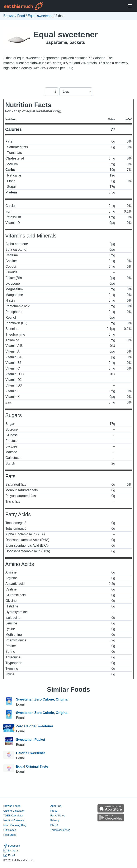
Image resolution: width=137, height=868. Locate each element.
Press (54, 811)
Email (9, 855)
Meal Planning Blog (15, 825)
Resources (10, 835)
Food (21, 16)
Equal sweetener (40, 16)
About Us (56, 806)
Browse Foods (12, 806)
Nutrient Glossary (14, 820)
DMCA (54, 825)
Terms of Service (60, 830)
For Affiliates (58, 815)
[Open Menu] (130, 6)
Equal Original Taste (32, 766)
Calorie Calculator (14, 811)
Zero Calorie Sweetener (35, 726)
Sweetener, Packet (31, 740)
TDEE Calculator (13, 815)
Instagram (12, 850)
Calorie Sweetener (31, 753)
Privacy (55, 820)
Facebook (12, 846)
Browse (9, 16)
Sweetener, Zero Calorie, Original (42, 699)
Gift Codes (10, 830)
